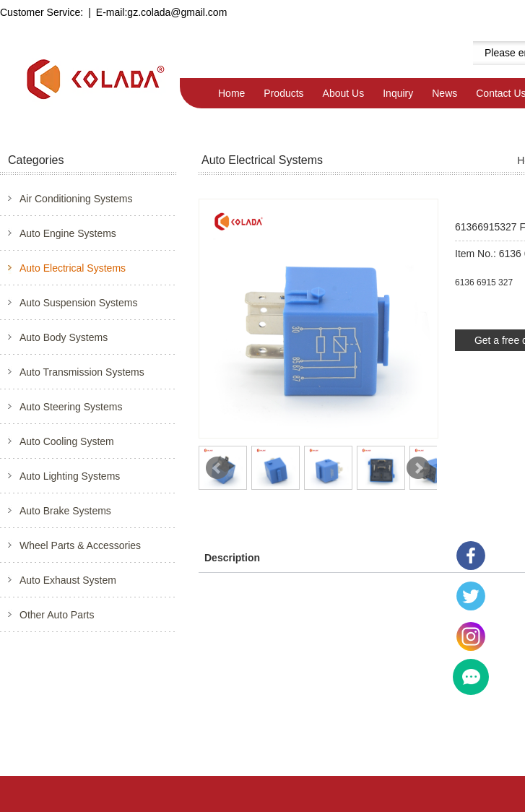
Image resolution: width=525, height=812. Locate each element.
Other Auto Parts (57, 615)
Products (283, 93)
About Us (344, 93)
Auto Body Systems (64, 337)
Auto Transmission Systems (82, 372)
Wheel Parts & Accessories (80, 545)
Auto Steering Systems (71, 407)
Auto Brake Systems (65, 511)
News (444, 93)
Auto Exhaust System (68, 580)
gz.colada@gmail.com (177, 12)
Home (231, 93)
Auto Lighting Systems (70, 476)
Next (418, 468)
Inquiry (398, 93)
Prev (217, 468)
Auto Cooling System (67, 441)
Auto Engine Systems (68, 233)
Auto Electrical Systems (73, 268)
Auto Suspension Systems (78, 303)
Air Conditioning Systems (76, 199)
